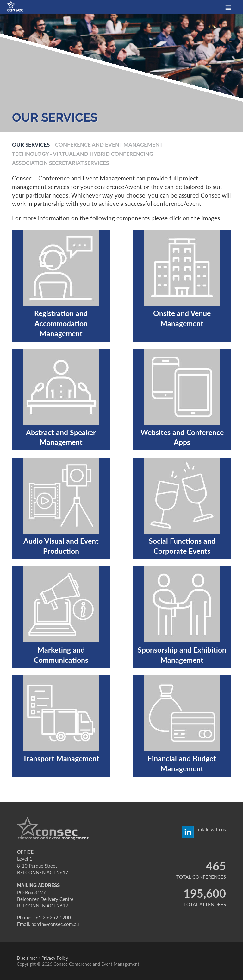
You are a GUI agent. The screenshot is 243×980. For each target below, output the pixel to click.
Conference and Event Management (109, 144)
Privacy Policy (55, 958)
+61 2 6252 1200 (52, 917)
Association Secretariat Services (60, 163)
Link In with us (211, 829)
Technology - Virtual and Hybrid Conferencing (83, 154)
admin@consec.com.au (55, 924)
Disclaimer (27, 958)
